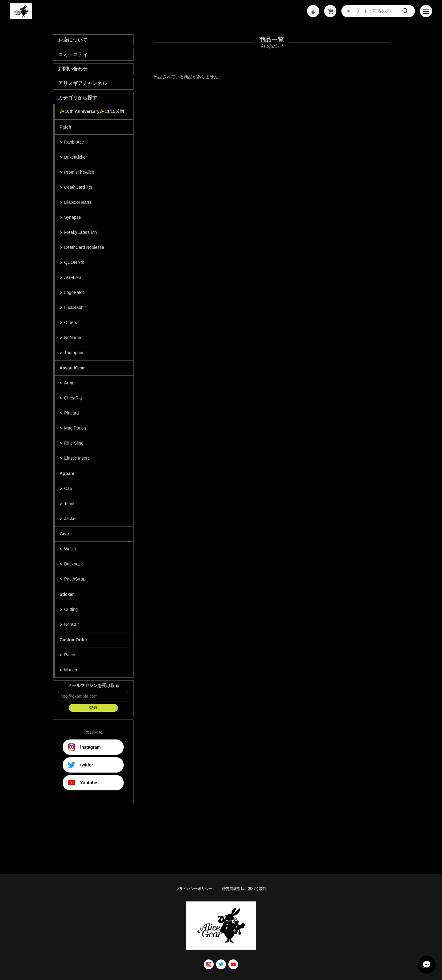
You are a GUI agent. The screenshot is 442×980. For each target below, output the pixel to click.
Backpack (74, 564)
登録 (93, 708)
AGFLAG (73, 277)
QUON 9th (74, 262)
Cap (68, 488)
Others (71, 322)
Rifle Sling (74, 443)
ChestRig (73, 398)
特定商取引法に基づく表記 (244, 889)
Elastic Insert (76, 458)
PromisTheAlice (79, 172)
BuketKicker (76, 157)
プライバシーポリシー (194, 889)
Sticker (67, 594)
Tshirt (69, 504)
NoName (73, 338)
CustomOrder (73, 640)
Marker (71, 670)
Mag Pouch (75, 428)
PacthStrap (75, 579)
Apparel (68, 473)
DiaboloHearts (78, 202)
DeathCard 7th (78, 187)
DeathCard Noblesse (84, 247)
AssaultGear (72, 368)
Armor (70, 383)
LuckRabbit (75, 307)
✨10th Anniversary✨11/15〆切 (92, 111)
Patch (65, 127)
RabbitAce (74, 142)
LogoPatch (74, 292)
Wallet (70, 549)
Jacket (70, 519)
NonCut (71, 624)
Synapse (72, 217)
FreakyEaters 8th (81, 232)
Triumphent (75, 353)
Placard (71, 413)
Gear (64, 534)
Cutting (71, 609)
